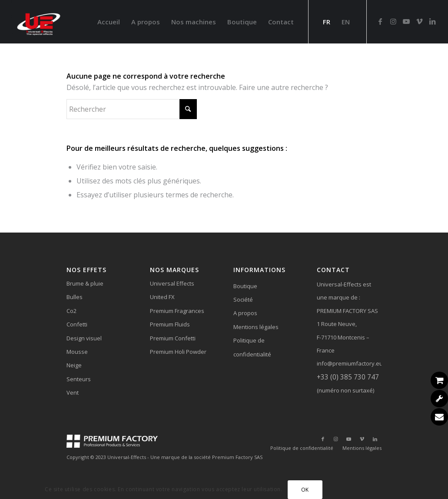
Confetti (77, 324)
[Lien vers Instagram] (393, 21)
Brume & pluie (85, 283)
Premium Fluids (170, 324)
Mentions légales (256, 327)
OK (305, 490)
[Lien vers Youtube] (406, 21)
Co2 (71, 311)
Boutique (245, 286)
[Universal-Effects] (40, 22)
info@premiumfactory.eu (350, 363)
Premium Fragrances (177, 311)
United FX (162, 297)
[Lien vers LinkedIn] (432, 21)
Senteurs (79, 379)
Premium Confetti (173, 338)
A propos (245, 313)
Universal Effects (172, 283)
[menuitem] (109, 22)
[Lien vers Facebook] (380, 21)
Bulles (75, 297)
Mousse (77, 352)
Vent (73, 393)
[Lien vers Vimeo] (419, 21)
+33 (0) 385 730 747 (348, 377)
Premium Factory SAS (237, 457)
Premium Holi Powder (178, 352)
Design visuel (84, 338)
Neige (74, 365)
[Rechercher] (132, 109)
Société (243, 299)
